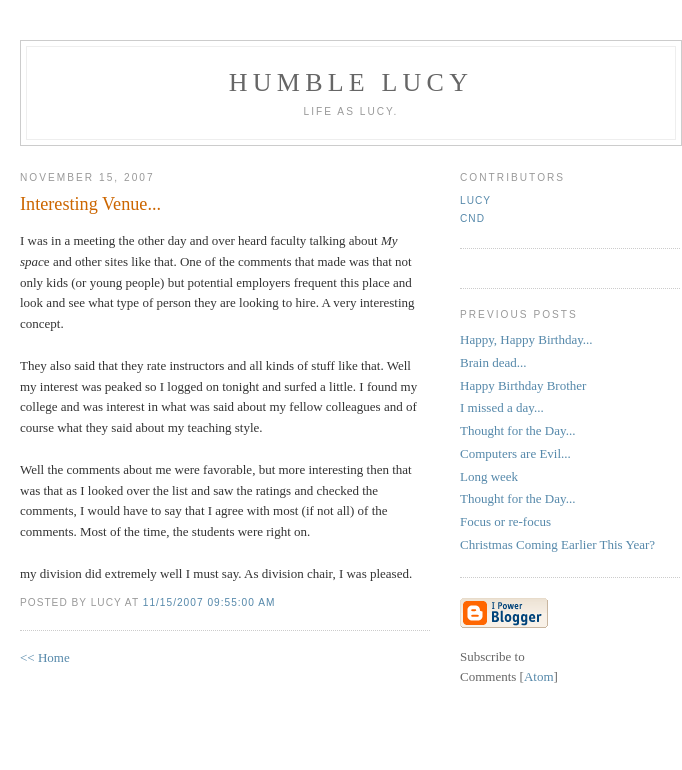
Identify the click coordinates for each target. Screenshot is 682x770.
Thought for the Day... (517, 430)
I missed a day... (502, 407)
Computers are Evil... (515, 453)
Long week (489, 476)
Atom (539, 676)
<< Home (45, 657)
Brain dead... (493, 362)
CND (472, 218)
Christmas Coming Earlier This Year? (557, 544)
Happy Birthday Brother (523, 385)
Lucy (475, 200)
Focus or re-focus (505, 521)
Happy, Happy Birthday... (526, 339)
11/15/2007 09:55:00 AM (209, 602)
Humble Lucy (351, 82)
